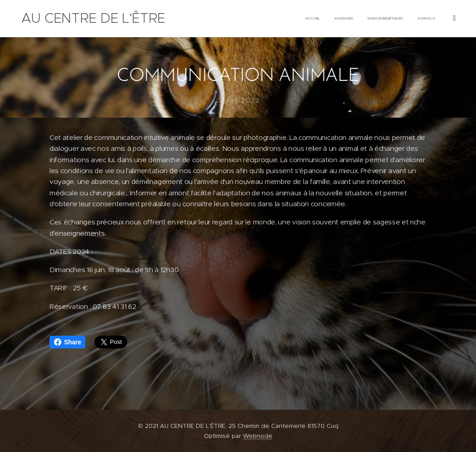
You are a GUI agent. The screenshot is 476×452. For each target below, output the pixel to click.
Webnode (258, 436)
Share (67, 342)
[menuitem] (346, 19)
